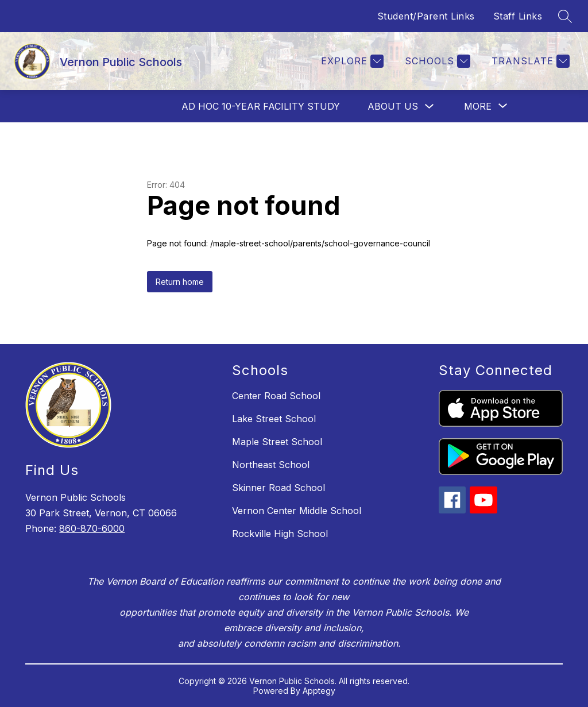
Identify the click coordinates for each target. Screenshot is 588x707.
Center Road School (276, 396)
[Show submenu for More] (478, 106)
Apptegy (319, 691)
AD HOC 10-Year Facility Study (261, 106)
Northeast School (271, 465)
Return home (180, 282)
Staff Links (518, 16)
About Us (393, 106)
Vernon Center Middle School (297, 511)
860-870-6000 (92, 528)
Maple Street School (277, 442)
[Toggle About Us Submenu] (430, 107)
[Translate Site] (529, 61)
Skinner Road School (278, 488)
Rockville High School (280, 534)
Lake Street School (274, 419)
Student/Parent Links (426, 16)
